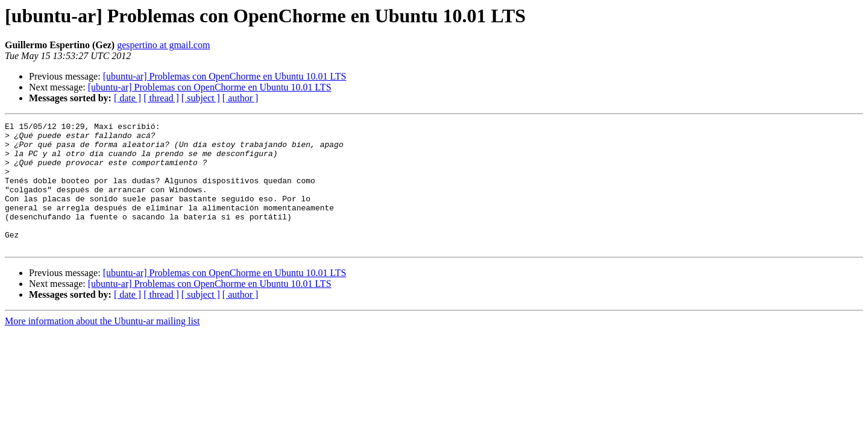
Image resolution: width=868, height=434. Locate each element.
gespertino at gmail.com (163, 45)
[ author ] (241, 98)
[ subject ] (201, 98)
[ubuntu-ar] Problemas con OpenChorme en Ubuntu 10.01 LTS (225, 76)
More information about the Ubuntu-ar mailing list (102, 346)
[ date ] (127, 98)
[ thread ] (161, 98)
